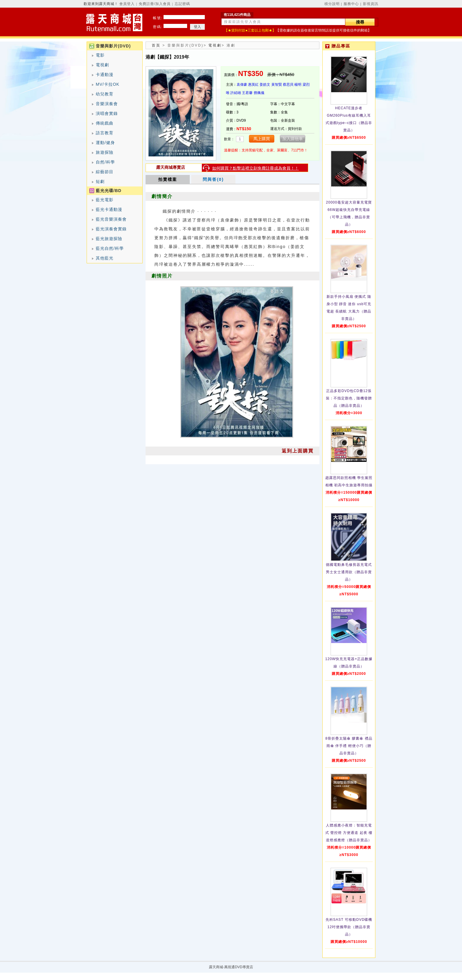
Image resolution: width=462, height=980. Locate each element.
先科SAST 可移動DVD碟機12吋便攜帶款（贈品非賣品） (349, 927)
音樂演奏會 (107, 104)
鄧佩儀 (259, 93)
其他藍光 (105, 258)
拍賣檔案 (168, 179)
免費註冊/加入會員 (155, 4)
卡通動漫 (105, 75)
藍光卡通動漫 (109, 209)
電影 (100, 55)
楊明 (298, 85)
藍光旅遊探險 (109, 239)
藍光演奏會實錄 (111, 229)
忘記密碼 (182, 4)
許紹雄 (236, 93)
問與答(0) (213, 179)
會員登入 (127, 4)
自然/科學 (105, 162)
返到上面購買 (298, 451)
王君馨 (247, 93)
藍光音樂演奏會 (111, 219)
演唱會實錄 (107, 113)
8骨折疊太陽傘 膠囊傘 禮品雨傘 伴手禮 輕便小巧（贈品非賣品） (349, 746)
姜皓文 (265, 85)
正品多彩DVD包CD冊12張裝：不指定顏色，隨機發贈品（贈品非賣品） (349, 398)
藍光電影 (105, 200)
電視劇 (102, 65)
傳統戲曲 (105, 123)
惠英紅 (253, 85)
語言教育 (105, 133)
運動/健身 (105, 143)
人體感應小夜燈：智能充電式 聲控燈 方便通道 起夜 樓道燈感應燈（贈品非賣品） (349, 833)
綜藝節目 (105, 172)
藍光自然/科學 (110, 248)
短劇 (100, 181)
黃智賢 (277, 85)
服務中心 (351, 4)
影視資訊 (371, 4)
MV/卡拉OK (108, 84)
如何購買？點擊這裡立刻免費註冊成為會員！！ (255, 168)
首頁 (156, 45)
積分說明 (332, 4)
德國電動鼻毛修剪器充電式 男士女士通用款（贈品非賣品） (349, 572)
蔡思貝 (288, 85)
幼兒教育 (105, 94)
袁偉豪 (242, 85)
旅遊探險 (105, 152)
